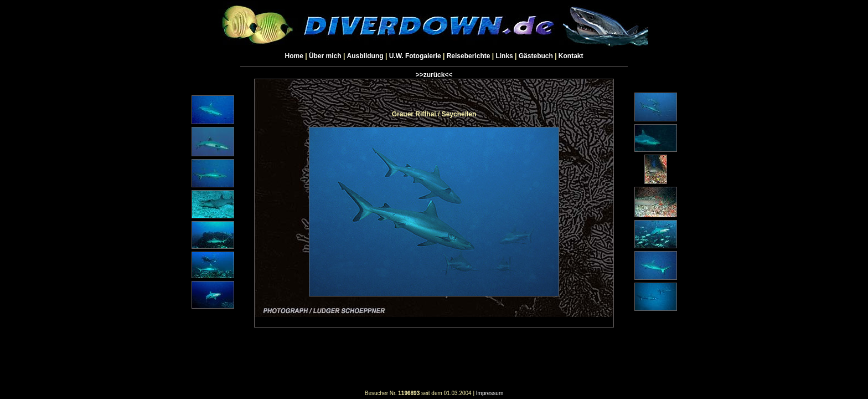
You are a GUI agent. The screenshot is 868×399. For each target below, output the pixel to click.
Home (294, 56)
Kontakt (571, 56)
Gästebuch (536, 56)
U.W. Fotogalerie (415, 56)
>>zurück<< (434, 75)
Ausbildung (365, 56)
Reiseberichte (469, 56)
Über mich (325, 56)
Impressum (490, 393)
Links (504, 56)
